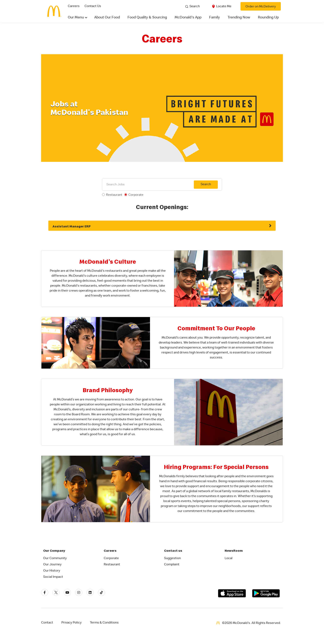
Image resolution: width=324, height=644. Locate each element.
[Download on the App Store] (232, 593)
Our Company (54, 550)
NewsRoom (234, 550)
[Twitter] (56, 592)
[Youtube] (67, 592)
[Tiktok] (101, 592)
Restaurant (114, 195)
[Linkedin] (90, 592)
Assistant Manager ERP (72, 226)
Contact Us (93, 6)
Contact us (173, 550)
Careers (74, 6)
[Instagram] (79, 592)
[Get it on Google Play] (266, 593)
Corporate (136, 195)
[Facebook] (45, 592)
